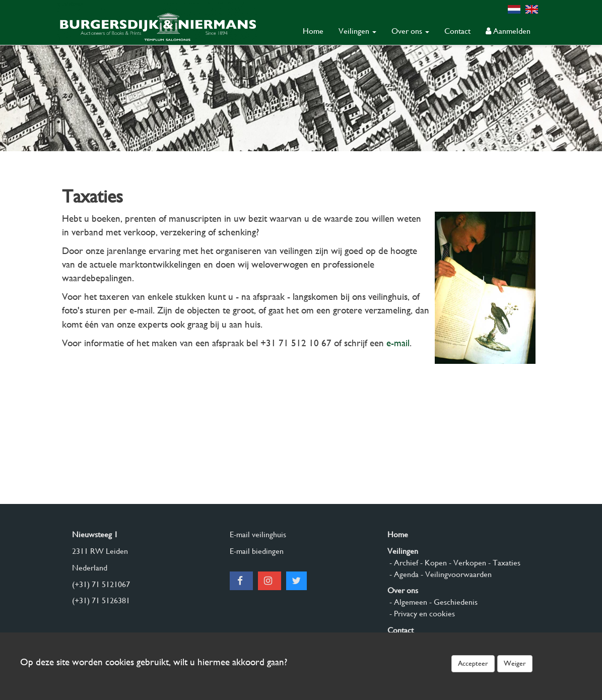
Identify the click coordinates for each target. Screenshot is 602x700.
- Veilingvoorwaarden (455, 574)
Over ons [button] (410, 31)
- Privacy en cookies (421, 614)
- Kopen (432, 563)
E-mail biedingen (257, 551)
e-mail (398, 343)
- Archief (403, 563)
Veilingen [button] (357, 31)
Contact (457, 31)
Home (313, 31)
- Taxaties (503, 563)
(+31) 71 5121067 (101, 584)
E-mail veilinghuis (258, 534)
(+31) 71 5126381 (101, 600)
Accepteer (473, 663)
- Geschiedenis (452, 602)
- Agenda (403, 574)
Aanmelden (508, 31)
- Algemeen (407, 602)
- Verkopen (466, 563)
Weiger (515, 663)
